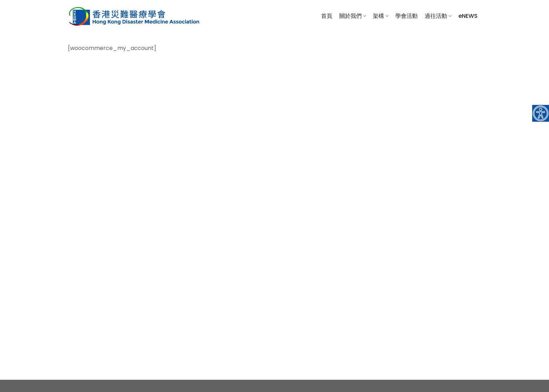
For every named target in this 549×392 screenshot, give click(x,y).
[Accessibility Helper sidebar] (541, 113)
